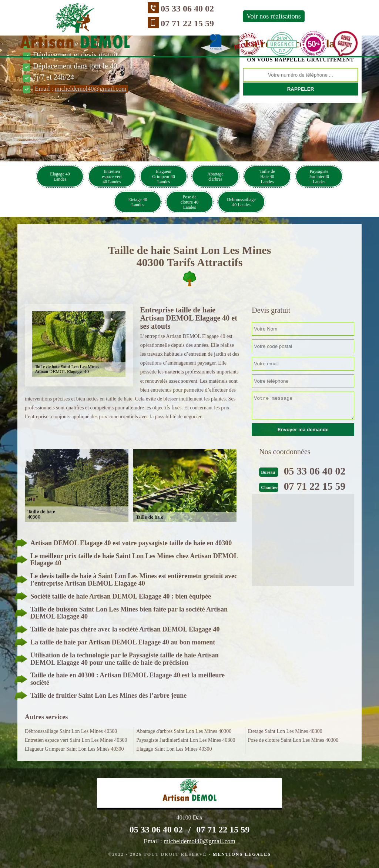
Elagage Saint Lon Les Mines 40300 (174, 749)
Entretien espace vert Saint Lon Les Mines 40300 (76, 740)
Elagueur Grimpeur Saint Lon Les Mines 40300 (74, 749)
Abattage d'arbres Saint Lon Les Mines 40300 (184, 731)
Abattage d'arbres (215, 177)
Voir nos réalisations (230, 16)
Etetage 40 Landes (138, 202)
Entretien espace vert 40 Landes (112, 177)
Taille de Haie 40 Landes (267, 177)
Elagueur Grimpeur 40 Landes (164, 177)
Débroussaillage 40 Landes (241, 202)
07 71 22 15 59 (144, 23)
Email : (81, 89)
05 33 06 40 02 (144, 9)
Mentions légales (242, 854)
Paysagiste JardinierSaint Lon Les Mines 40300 (186, 740)
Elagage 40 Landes (60, 177)
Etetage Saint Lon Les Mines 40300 (285, 731)
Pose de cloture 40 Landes (189, 202)
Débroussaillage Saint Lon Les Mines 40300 (71, 731)
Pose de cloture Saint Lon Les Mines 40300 (293, 740)
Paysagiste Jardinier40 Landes (319, 177)
